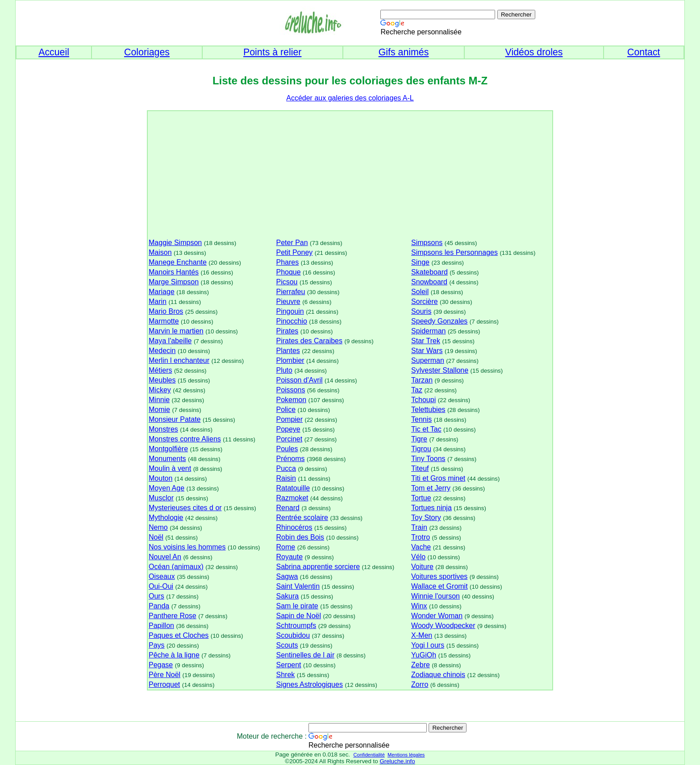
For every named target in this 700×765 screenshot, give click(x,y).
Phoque (288, 272)
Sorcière (425, 301)
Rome (285, 547)
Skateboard (429, 272)
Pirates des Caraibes (309, 341)
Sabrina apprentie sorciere (318, 567)
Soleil (420, 292)
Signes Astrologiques (309, 684)
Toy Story (426, 518)
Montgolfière (168, 449)
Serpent (288, 665)
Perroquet (164, 684)
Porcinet (289, 439)
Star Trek (426, 341)
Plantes (288, 351)
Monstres (163, 429)
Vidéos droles (534, 52)
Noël (156, 537)
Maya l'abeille (170, 341)
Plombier (290, 360)
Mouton (160, 478)
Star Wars (427, 351)
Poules (287, 449)
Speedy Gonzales (439, 321)
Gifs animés (404, 52)
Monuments (167, 459)
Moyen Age (167, 488)
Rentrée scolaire (302, 518)
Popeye (288, 429)
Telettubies (428, 410)
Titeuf (420, 468)
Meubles (162, 380)
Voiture (422, 567)
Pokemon (291, 400)
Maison (160, 252)
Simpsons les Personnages (454, 252)
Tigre (419, 439)
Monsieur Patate (175, 419)
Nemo (158, 527)
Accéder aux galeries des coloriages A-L (350, 98)
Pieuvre (288, 301)
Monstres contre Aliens (185, 439)
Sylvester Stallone (440, 370)
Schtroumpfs (296, 626)
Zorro (420, 684)
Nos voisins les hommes (187, 547)
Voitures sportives (439, 576)
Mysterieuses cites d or (185, 508)
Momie (159, 410)
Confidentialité (369, 755)
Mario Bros (166, 311)
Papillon (161, 626)
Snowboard (429, 282)
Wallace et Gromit (440, 586)
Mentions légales (406, 755)
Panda (159, 606)
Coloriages (147, 52)
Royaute (289, 557)
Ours (156, 596)
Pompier (289, 419)
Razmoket (292, 498)
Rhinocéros (294, 527)
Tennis (421, 419)
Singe (420, 262)
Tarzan (422, 380)
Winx (419, 606)
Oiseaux (162, 576)
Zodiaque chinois (438, 675)
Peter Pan (292, 243)
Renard (287, 508)
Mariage (162, 292)
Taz (417, 390)
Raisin (286, 478)
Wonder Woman (437, 616)
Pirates (287, 331)
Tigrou (421, 449)
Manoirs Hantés (174, 272)
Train (419, 527)
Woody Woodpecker (443, 626)
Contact (644, 52)
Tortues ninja (431, 508)
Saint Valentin (298, 586)
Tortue (421, 498)
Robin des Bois (300, 537)
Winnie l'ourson (435, 596)
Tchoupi (423, 400)
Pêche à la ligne (174, 655)
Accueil (54, 52)
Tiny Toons (428, 459)
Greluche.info (397, 761)
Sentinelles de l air (305, 655)
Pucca (286, 468)
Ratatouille (293, 488)
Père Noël (165, 675)
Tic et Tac (426, 429)
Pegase (161, 665)
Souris (421, 311)
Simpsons (427, 243)
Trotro (421, 537)
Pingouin (290, 311)
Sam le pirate (297, 606)
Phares (287, 262)
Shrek (285, 675)
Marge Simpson (174, 282)
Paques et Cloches (179, 635)
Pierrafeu (290, 292)
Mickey (160, 390)
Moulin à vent (170, 468)
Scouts (287, 645)
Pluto (284, 370)
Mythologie (166, 518)
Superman (428, 360)
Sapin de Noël (298, 616)
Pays (157, 645)
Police (286, 410)
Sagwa (287, 576)
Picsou (287, 282)
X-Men (422, 635)
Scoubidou (293, 635)
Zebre (421, 665)
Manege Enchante (178, 262)
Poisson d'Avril (299, 380)
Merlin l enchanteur (179, 360)
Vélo (418, 557)
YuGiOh (424, 655)
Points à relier (272, 52)
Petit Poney (294, 252)
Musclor (161, 498)
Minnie (159, 400)
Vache (421, 547)
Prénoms (290, 459)
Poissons (290, 390)
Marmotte (164, 321)
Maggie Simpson (175, 243)
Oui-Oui (161, 586)
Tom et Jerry (431, 488)
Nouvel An (165, 557)
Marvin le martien (176, 331)
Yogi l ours (428, 645)
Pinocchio (291, 321)
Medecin (162, 351)
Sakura (287, 596)
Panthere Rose (173, 616)
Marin (158, 301)
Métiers (160, 370)
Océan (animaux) (176, 567)
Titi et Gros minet (438, 478)
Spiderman (428, 331)
